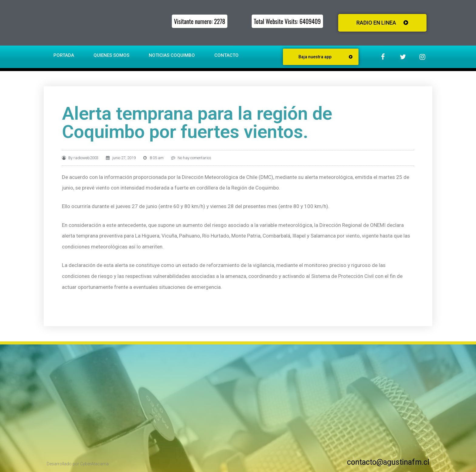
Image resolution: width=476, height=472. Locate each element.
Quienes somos (111, 55)
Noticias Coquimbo (172, 55)
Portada (64, 55)
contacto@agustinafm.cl (388, 462)
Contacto (226, 55)
